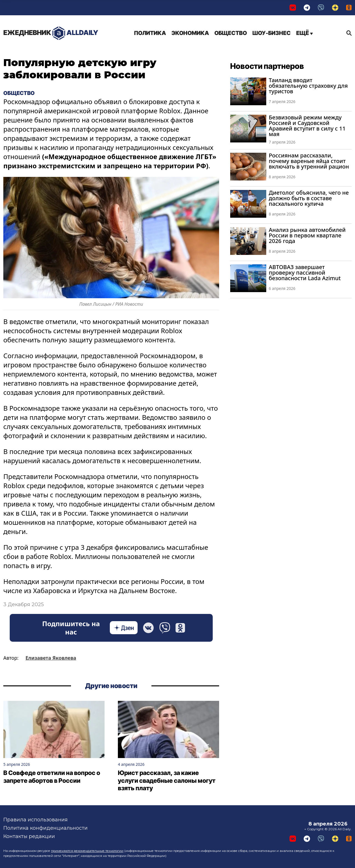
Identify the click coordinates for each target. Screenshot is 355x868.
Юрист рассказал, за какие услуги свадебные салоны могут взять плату (167, 780)
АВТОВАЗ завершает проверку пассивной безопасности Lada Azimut (305, 273)
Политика (150, 33)
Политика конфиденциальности (45, 828)
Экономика (190, 33)
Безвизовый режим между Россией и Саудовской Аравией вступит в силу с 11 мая (307, 126)
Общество (231, 33)
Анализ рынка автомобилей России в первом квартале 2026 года (307, 235)
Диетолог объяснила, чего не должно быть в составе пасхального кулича (309, 198)
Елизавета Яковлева (51, 658)
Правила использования (35, 820)
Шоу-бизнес (272, 33)
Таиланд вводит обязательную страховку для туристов (308, 86)
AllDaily (51, 33)
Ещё (305, 33)
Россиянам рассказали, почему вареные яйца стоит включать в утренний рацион (309, 161)
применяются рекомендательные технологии (87, 851)
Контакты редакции (29, 836)
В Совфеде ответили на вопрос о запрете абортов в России (52, 777)
